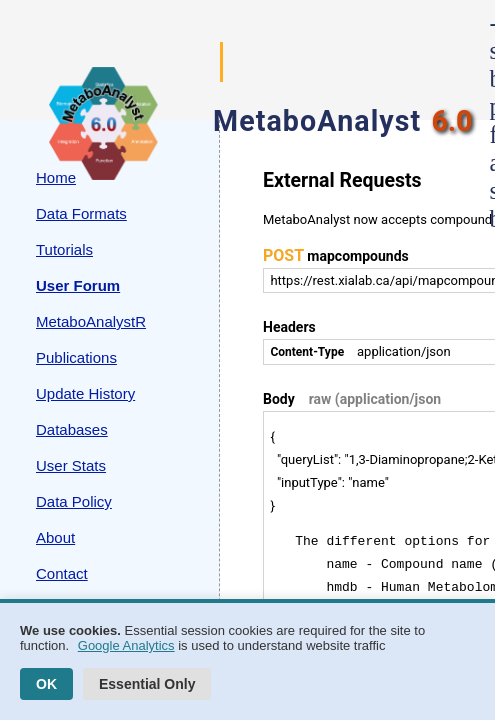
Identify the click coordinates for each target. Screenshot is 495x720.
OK (46, 684)
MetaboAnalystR (91, 321)
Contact (62, 573)
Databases (72, 429)
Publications (76, 357)
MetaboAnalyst (317, 121)
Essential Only (147, 684)
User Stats (71, 465)
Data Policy (74, 501)
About (55, 537)
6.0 (451, 121)
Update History (85, 393)
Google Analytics (126, 645)
